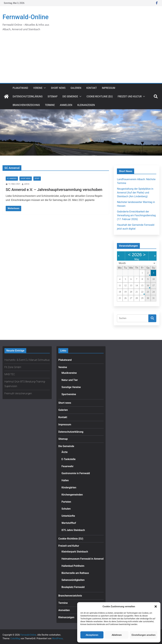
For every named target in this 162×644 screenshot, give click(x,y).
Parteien (66, 502)
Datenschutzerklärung (28, 96)
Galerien (76, 88)
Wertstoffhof (69, 523)
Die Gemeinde (70, 96)
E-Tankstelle (69, 459)
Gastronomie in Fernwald (76, 473)
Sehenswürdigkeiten (73, 580)
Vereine (38, 88)
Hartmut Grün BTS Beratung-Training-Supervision (25, 384)
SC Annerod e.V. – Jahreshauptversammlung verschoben (54, 190)
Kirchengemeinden (72, 495)
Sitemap (53, 96)
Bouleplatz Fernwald (73, 587)
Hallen (65, 480)
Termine (50, 105)
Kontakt (92, 88)
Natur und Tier (70, 380)
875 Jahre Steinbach (73, 530)
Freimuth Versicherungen (18, 393)
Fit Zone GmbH (13, 367)
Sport (37, 178)
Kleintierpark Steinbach (75, 552)
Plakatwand (20, 88)
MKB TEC (10, 374)
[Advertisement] (81, 59)
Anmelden (66, 105)
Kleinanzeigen (86, 105)
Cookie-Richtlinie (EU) (100, 96)
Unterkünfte (68, 516)
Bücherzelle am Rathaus (75, 573)
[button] (156, 606)
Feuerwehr (68, 466)
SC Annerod (12, 178)
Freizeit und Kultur (130, 96)
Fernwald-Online (26, 17)
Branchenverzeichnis (26, 105)
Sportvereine (69, 394)
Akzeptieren (92, 635)
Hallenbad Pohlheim (73, 566)
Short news (58, 88)
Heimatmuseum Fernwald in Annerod (83, 559)
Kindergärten (69, 488)
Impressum (109, 88)
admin (27, 184)
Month (122, 263)
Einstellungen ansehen (144, 635)
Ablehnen (117, 635)
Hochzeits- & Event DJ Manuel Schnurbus (27, 360)
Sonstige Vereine (71, 387)
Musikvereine (69, 373)
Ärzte (65, 452)
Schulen (66, 509)
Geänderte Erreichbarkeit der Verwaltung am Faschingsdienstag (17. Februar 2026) (136, 215)
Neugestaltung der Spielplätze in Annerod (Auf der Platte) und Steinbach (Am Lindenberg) (135, 193)
